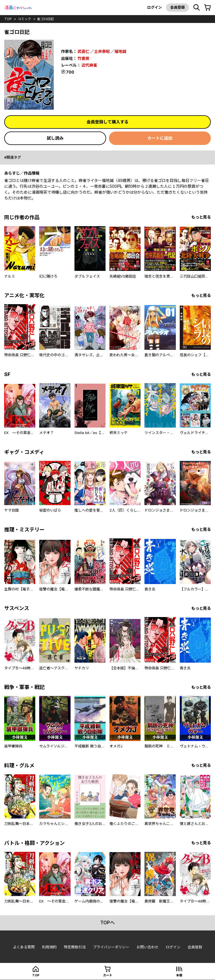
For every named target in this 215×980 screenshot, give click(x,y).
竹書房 (83, 58)
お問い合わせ (148, 947)
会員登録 (177, 7)
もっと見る (201, 217)
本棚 (179, 975)
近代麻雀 (89, 65)
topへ (107, 923)
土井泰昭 (102, 51)
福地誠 (120, 51)
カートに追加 (160, 138)
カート (108, 975)
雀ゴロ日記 (45, 19)
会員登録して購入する (107, 122)
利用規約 (49, 947)
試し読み (55, 138)
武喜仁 (83, 51)
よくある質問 (24, 947)
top (8, 19)
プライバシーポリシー (111, 947)
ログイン (155, 7)
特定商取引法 (75, 947)
